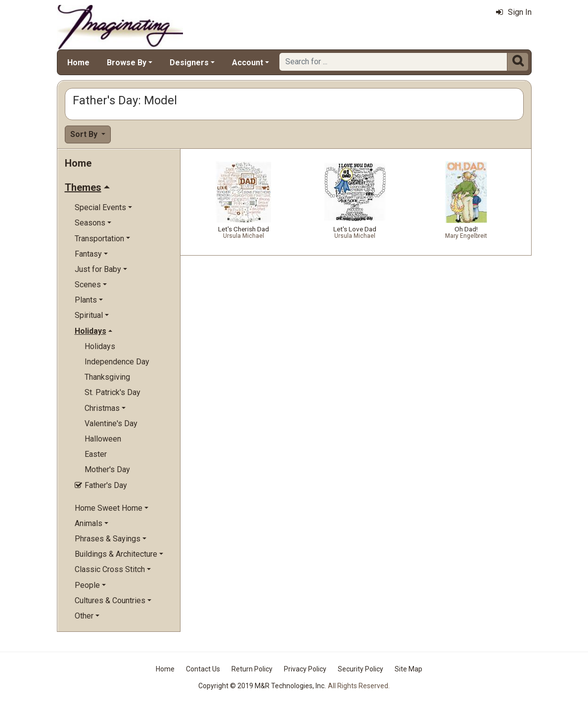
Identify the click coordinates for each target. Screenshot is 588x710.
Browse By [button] (127, 63)
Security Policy (361, 669)
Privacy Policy (305, 669)
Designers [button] (189, 63)
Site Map (408, 669)
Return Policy (252, 669)
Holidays (100, 346)
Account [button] (248, 63)
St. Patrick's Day (113, 392)
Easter (96, 454)
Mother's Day (107, 469)
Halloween (103, 439)
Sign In (514, 12)
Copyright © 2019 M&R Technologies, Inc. (262, 686)
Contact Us (203, 669)
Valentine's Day (111, 423)
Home (78, 63)
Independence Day (117, 362)
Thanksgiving (107, 377)
